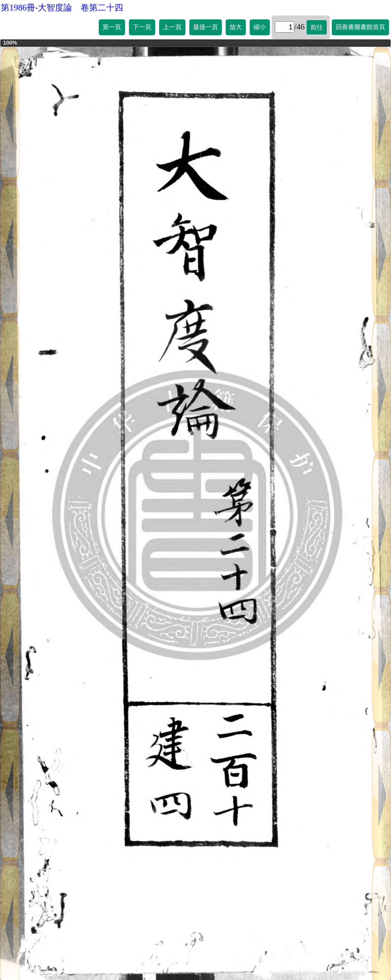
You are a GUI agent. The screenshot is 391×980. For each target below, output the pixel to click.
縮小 (260, 27)
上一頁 (172, 27)
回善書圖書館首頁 (360, 27)
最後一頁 (206, 27)
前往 (317, 27)
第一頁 (112, 27)
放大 (236, 27)
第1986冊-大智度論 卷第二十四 (62, 8)
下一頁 (142, 27)
